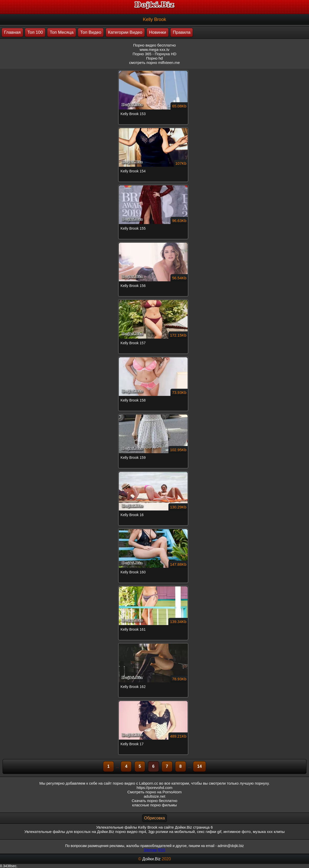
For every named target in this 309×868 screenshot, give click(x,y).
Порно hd (155, 58)
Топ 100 (35, 32)
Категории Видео (125, 32)
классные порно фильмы (154, 805)
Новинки (158, 32)
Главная (12, 32)
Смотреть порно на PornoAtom (155, 792)
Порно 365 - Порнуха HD (155, 54)
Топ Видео (91, 32)
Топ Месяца (61, 32)
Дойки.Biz (151, 859)
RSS (162, 850)
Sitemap (150, 850)
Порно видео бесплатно (155, 45)
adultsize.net (154, 796)
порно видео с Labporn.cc (135, 783)
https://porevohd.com (154, 788)
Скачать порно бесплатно (155, 801)
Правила (182, 32)
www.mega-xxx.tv (155, 49)
